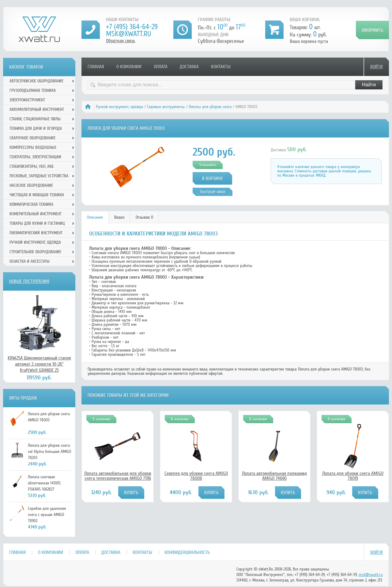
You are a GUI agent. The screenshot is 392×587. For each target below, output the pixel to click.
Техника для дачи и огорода (36, 128)
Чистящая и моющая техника (37, 195)
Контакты (221, 67)
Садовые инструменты (166, 107)
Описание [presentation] (95, 217)
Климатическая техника (31, 204)
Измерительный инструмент (36, 214)
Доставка (189, 67)
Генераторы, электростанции (35, 157)
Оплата (161, 67)
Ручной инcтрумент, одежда (119, 107)
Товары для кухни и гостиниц (37, 223)
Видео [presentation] (119, 217)
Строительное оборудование (35, 252)
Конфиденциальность (187, 552)
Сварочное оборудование (32, 138)
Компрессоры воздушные (33, 147)
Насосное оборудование (31, 185)
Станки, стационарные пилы (35, 119)
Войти (377, 67)
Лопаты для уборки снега (210, 107)
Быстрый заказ (213, 192)
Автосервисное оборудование (36, 81)
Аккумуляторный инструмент (37, 109)
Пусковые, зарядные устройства (39, 176)
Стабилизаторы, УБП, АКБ (32, 166)
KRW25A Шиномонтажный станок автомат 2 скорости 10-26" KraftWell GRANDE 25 (39, 364)
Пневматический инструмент (36, 233)
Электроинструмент (27, 100)
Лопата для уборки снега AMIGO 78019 (353, 476)
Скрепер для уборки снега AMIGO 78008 (196, 476)
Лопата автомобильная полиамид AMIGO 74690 (274, 476)
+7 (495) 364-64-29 (132, 27)
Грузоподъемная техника (33, 90)
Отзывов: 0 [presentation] (144, 217)
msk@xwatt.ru (128, 34)
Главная (96, 67)
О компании (129, 67)
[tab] (95, 217)
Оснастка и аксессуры (30, 261)
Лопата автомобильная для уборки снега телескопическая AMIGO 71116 (118, 476)
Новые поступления (29, 281)
